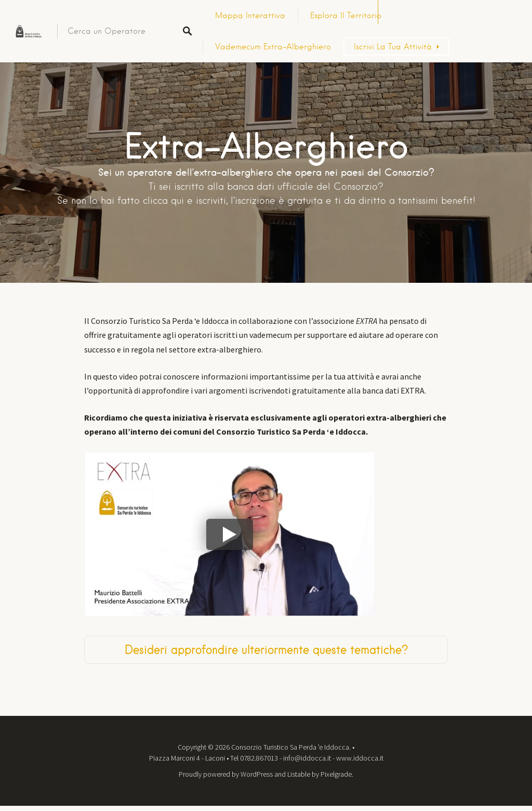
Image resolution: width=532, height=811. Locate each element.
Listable (299, 774)
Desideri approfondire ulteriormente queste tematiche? (266, 650)
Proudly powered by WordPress (226, 774)
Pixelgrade (336, 774)
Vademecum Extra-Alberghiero (273, 47)
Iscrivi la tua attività (393, 47)
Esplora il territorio (346, 16)
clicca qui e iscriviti (184, 200)
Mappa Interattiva (250, 16)
